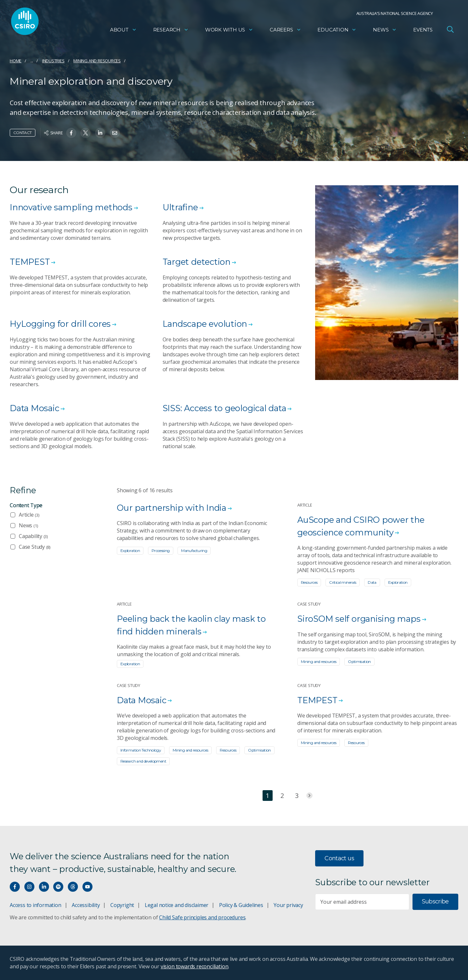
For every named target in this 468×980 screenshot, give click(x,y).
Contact (23, 133)
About (123, 31)
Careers (285, 31)
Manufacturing (194, 551)
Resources (309, 582)
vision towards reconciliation (195, 966)
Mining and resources (97, 61)
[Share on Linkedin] (100, 133)
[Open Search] (450, 31)
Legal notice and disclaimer (177, 905)
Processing (161, 551)
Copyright (122, 905)
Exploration (130, 551)
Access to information (36, 905)
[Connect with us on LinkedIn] (44, 887)
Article (29, 515)
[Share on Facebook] (71, 133)
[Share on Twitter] (86, 133)
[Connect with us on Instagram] (29, 887)
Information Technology (141, 750)
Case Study (35, 547)
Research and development (143, 761)
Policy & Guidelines (241, 905)
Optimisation (359, 661)
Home (16, 61)
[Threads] (73, 887)
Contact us (339, 858)
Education (337, 31)
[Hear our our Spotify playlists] (58, 887)
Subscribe (435, 901)
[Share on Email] (115, 133)
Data (372, 582)
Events (423, 31)
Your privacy (288, 905)
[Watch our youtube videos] (87, 887)
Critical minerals (343, 582)
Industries (53, 61)
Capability (33, 536)
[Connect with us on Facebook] (15, 887)
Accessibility (86, 905)
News (385, 31)
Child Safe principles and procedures (202, 917)
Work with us (229, 31)
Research (171, 31)
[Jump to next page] (309, 796)
